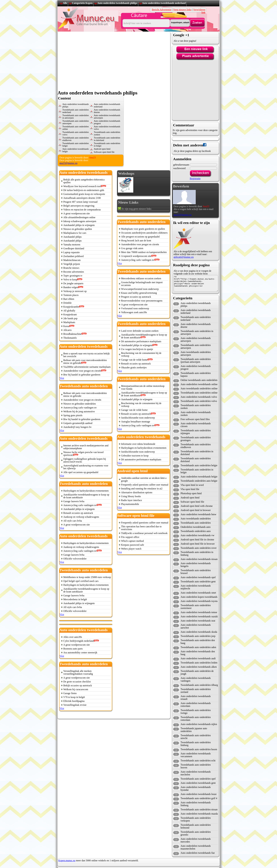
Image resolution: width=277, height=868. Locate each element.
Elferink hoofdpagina (74, 701)
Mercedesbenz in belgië (75, 599)
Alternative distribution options (137, 492)
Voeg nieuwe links (182, 10)
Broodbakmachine (72, 334)
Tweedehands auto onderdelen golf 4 (199, 798)
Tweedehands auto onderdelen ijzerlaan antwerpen (196, 360)
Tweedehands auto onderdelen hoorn (199, 749)
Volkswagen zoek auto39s (134, 312)
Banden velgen (71, 287)
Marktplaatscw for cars (75, 233)
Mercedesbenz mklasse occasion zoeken (141, 278)
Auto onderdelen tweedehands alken (199, 667)
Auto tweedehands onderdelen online (199, 388)
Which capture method (133, 541)
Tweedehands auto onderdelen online (199, 393)
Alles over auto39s (73, 637)
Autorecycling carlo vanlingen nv (80, 408)
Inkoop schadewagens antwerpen (80, 221)
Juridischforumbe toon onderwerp (138, 418)
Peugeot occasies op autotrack (136, 297)
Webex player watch (131, 549)
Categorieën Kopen (82, 3)
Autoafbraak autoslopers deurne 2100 (82, 198)
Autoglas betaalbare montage (136, 422)
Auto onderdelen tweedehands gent (198, 783)
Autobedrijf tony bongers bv (78, 427)
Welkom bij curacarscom (76, 689)
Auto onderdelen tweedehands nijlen (199, 724)
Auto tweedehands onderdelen (196, 519)
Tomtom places (71, 295)
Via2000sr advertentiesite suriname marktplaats (87, 367)
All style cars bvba (73, 521)
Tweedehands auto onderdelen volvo (199, 401)
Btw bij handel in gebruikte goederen (82, 375)
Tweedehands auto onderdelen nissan (199, 809)
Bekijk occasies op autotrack (78, 685)
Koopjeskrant (70, 314)
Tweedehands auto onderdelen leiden (199, 663)
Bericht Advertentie (162, 10)
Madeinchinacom (72, 260)
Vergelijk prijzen (72, 264)
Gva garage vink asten (132, 248)
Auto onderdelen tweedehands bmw (199, 514)
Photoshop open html (191, 493)
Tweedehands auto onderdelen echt (198, 761)
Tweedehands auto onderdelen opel (198, 779)
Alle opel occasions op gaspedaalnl (81, 472)
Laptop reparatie (72, 252)
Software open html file (192, 502)
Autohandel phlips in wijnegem (79, 225)
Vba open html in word (192, 485)
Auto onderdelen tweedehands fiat (198, 853)
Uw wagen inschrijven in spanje (137, 349)
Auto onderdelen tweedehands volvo (199, 397)
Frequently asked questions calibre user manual (145, 485)
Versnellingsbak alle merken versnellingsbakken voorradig (78, 672)
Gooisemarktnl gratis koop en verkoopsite (84, 194)
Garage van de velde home (134, 360)
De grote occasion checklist (77, 682)
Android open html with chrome (197, 506)
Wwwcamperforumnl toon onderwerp (140, 289)
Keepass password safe (133, 545)
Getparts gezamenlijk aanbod (78, 423)
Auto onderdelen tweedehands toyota (199, 601)
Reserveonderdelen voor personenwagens (142, 301)
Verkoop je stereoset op (75, 291)
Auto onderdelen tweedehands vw (198, 535)
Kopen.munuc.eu (67, 860)
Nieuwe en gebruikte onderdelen (80, 404)
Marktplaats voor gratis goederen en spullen (143, 229)
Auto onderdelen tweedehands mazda (199, 814)
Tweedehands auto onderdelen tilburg (199, 685)
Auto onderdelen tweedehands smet (198, 593)
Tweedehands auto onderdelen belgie (199, 465)
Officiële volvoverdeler (75, 559)
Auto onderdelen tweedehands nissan (199, 559)
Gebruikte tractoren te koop (135, 456)
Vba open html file (190, 489)
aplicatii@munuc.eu (184, 257)
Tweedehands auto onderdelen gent (198, 581)
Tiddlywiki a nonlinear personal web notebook (144, 533)
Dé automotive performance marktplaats (141, 341)
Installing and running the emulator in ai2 (142, 489)
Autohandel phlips (73, 237)
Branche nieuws (71, 268)
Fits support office (130, 537)
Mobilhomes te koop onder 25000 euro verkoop (87, 577)
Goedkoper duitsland (74, 248)
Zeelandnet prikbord (73, 256)
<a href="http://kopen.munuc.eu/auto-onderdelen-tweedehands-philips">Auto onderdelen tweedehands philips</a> (196, 283)
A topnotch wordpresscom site (136, 256)
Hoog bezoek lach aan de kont (136, 241)
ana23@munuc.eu (69, 163)
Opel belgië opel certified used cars (81, 581)
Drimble (67, 303)
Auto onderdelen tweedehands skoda (199, 632)
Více (62, 378)
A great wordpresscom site (77, 213)
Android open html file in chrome (197, 540)
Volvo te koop (70, 280)
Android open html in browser (196, 510)
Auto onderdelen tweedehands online (199, 384)
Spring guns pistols (73, 415)
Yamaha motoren (72, 245)
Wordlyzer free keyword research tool (82, 186)
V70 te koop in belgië (74, 697)
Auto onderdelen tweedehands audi (198, 658)
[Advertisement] (86, 125)
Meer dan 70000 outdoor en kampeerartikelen (144, 252)
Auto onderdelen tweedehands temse (199, 612)
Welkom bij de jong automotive (79, 411)
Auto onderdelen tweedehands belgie (199, 477)
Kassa (66, 326)
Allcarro (67, 330)
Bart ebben (69, 299)
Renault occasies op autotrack (78, 513)
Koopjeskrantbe (71, 307)
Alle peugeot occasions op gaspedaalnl (140, 237)
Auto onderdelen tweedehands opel (198, 577)
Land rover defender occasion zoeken (140, 331)
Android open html (190, 498)
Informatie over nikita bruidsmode (138, 444)
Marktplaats (69, 322)
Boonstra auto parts (73, 649)
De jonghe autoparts (73, 283)
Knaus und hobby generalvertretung (139, 293)
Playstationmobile (130, 504)
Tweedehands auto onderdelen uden (198, 647)
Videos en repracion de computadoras (82, 210)
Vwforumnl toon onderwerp (135, 308)
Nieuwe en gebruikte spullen (78, 229)
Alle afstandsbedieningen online (79, 217)
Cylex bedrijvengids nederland (79, 641)
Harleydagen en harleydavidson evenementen (86, 491)
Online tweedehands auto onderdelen (199, 380)
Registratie (195, 178)
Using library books (131, 496)
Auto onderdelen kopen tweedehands (199, 597)
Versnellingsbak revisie (75, 705)
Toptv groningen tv (73, 276)
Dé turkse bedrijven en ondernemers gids (84, 190)
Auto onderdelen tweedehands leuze (199, 794)
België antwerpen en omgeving (79, 206)
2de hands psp (70, 318)
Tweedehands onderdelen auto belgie (199, 481)
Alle (65, 3)
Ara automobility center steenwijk (80, 653)
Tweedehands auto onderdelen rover (199, 548)
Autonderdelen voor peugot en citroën (82, 371)
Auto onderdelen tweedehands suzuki (199, 616)
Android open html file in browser (198, 544)
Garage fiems (70, 693)
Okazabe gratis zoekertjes (134, 367)
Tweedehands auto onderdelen (196, 523)
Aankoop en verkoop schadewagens (81, 517)
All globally (69, 311)
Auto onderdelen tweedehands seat (198, 621)
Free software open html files (195, 419)
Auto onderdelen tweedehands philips (117, 3)
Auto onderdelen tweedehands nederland (164, 3)
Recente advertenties (74, 272)
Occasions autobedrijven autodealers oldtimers (144, 233)
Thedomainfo (70, 338)
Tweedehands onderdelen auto (196, 531)
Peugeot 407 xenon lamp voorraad (80, 202)
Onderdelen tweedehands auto (196, 527)
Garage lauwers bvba (74, 501)
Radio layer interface (132, 500)
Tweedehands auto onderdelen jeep (198, 636)
